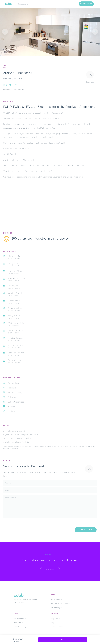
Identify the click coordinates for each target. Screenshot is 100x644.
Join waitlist (50, 570)
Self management (58, 608)
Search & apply (20, 627)
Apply (63, 640)
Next (95, 32)
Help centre (55, 619)
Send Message (86, 530)
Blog (53, 623)
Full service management (61, 604)
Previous (5, 32)
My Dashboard (86, 4)
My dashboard (57, 599)
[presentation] (18, 523)
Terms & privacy (57, 627)
